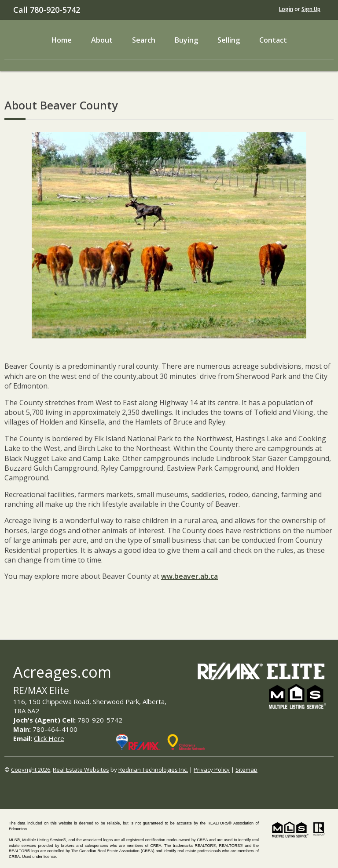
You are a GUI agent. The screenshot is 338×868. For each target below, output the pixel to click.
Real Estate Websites (81, 770)
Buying (186, 40)
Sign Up (311, 9)
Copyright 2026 (31, 770)
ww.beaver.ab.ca (189, 576)
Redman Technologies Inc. (153, 770)
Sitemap (246, 770)
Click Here (49, 738)
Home (62, 40)
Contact (273, 40)
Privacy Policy (212, 770)
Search (144, 40)
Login (286, 9)
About (102, 40)
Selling (229, 40)
